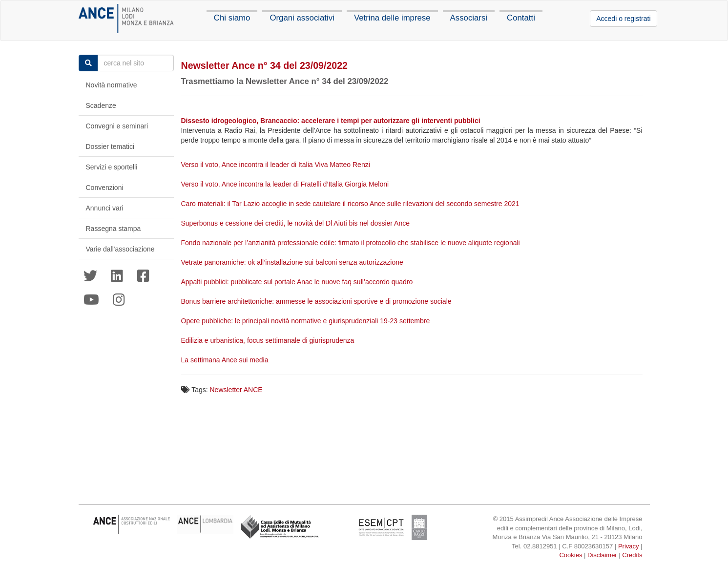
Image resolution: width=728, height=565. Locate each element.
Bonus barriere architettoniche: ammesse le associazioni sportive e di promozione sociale (317, 301)
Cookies (571, 555)
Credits (632, 555)
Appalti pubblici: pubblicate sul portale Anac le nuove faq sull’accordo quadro (298, 282)
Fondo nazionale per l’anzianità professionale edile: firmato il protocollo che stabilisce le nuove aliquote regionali (352, 243)
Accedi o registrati (623, 19)
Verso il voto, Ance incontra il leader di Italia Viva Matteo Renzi (277, 165)
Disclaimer (602, 555)
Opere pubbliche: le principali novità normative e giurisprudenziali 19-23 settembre (307, 321)
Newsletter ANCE (236, 390)
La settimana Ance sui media (226, 360)
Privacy (629, 546)
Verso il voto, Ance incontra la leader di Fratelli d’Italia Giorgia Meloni (286, 184)
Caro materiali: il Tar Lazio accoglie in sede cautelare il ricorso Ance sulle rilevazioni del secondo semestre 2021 (351, 204)
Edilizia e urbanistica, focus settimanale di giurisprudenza (269, 340)
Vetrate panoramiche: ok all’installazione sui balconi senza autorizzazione (293, 262)
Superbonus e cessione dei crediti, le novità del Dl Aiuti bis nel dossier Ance (296, 223)
